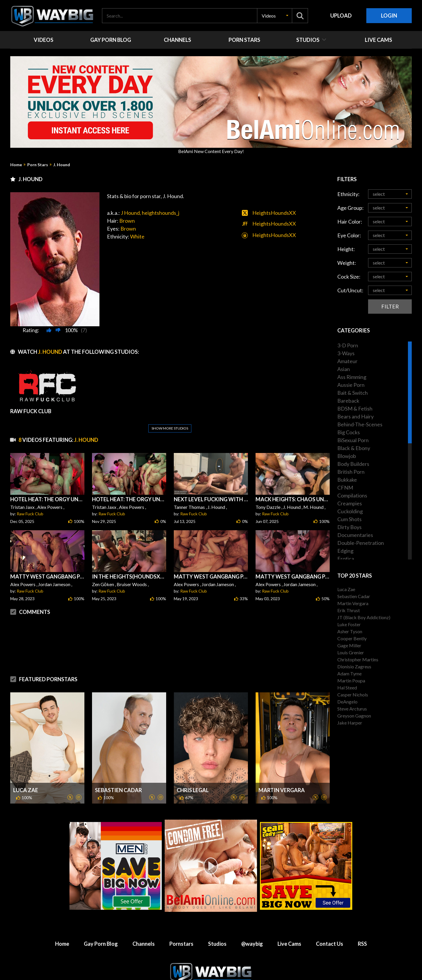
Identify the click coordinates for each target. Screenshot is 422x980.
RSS (362, 930)
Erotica (346, 559)
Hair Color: (350, 222)
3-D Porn (348, 345)
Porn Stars (38, 165)
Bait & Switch (353, 393)
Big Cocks (349, 432)
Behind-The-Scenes (360, 424)
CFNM (345, 488)
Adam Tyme (349, 673)
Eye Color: (349, 235)
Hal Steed (347, 688)
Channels (144, 930)
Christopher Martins (358, 659)
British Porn (351, 472)
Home (16, 165)
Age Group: (350, 208)
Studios (217, 930)
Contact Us (330, 930)
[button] (275, 16)
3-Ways (346, 353)
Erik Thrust (349, 610)
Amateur (347, 361)
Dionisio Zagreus (354, 666)
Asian (344, 369)
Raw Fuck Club (30, 500)
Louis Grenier (351, 652)
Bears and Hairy (355, 416)
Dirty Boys (349, 527)
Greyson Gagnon (354, 716)
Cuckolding (350, 511)
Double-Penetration (361, 543)
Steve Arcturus (352, 709)
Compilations (352, 495)
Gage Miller (349, 645)
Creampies (350, 503)
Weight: (347, 263)
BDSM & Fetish (355, 409)
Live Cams (289, 930)
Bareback (348, 401)
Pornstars (181, 930)
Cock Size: (349, 277)
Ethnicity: (348, 194)
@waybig (252, 930)
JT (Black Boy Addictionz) (364, 617)
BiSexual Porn (353, 440)
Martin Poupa (351, 680)
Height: (346, 249)
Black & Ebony (354, 448)
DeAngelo (347, 702)
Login (389, 16)
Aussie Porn (351, 385)
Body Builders (353, 464)
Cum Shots (349, 519)
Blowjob (347, 456)
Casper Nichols (353, 695)
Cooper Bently (352, 638)
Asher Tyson (350, 631)
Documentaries (355, 535)
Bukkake (347, 480)
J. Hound (62, 165)
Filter (390, 306)
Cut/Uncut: (350, 290)
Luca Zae (26, 776)
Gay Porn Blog (101, 930)
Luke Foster (349, 624)
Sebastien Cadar (118, 776)
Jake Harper (350, 723)
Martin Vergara (282, 776)
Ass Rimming (352, 377)
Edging (345, 551)
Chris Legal (193, 776)
